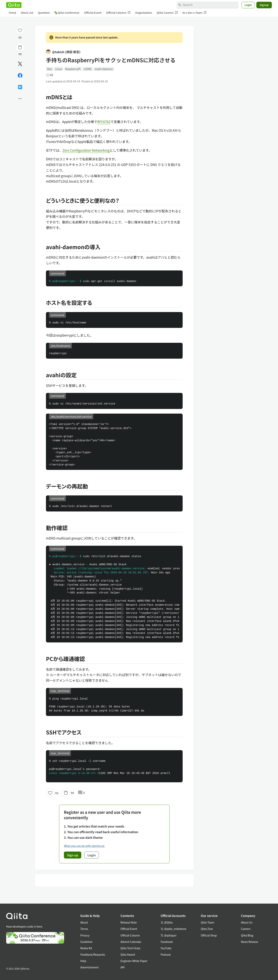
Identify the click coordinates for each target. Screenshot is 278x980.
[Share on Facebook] (20, 75)
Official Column (118, 13)
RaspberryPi (73, 69)
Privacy (85, 935)
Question (44, 13)
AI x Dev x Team (195, 13)
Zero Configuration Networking (86, 150)
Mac (50, 69)
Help (83, 961)
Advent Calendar (131, 942)
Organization (144, 13)
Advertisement (90, 967)
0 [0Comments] (81, 793)
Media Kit (86, 948)
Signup (264, 5)
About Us (247, 922)
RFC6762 (104, 122)
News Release (250, 942)
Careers (246, 929)
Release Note (129, 922)
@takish (63, 52)
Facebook (167, 942)
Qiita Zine (207, 929)
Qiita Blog (247, 935)
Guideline (86, 942)
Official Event (93, 13)
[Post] (20, 64)
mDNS (88, 69)
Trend (12, 13)
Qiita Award (128, 954)
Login (248, 5)
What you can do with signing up (84, 846)
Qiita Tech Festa (130, 948)
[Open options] (20, 99)
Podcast (166, 954)
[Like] (20, 30)
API (122, 967)
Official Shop (209, 935)
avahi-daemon (104, 69)
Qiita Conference (67, 13)
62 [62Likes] (20, 37)
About (84, 922)
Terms (84, 929)
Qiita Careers (167, 13)
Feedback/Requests (93, 954)
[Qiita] (14, 5)
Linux (59, 69)
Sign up (73, 855)
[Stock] (20, 47)
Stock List (27, 13)
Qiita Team (208, 922)
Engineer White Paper (134, 961)
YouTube (166, 948)
